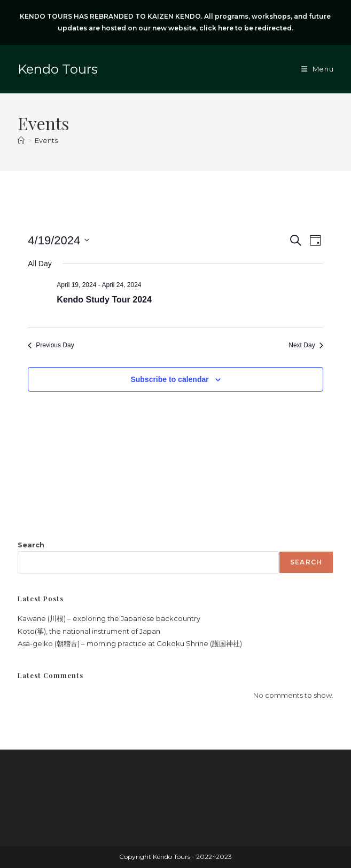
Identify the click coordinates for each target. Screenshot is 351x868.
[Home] (21, 140)
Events (46, 140)
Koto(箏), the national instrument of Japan (89, 631)
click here (216, 28)
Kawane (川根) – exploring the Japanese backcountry (109, 618)
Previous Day (51, 345)
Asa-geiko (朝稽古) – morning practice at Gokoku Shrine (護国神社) (130, 643)
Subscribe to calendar (169, 379)
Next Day (306, 345)
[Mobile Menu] (318, 69)
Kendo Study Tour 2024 (104, 300)
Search (31, 545)
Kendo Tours (58, 69)
